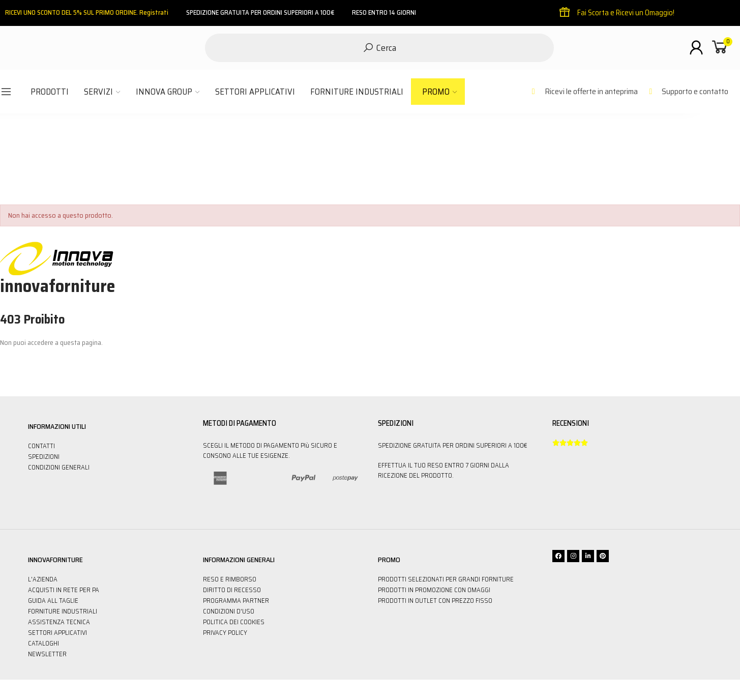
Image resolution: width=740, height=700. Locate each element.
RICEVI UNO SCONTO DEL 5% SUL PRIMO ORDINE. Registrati (87, 12)
